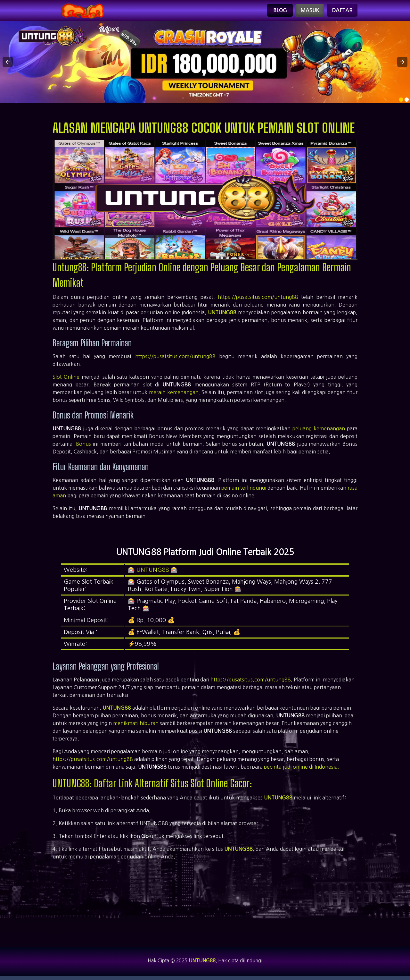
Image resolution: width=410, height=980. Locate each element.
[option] (401, 102)
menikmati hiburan (136, 725)
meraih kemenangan (174, 394)
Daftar (342, 12)
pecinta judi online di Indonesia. (302, 769)
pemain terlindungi (244, 490)
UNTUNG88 (222, 315)
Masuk (310, 12)
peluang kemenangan (319, 431)
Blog (280, 12)
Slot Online (66, 379)
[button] (8, 64)
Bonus (83, 446)
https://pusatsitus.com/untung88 (258, 300)
